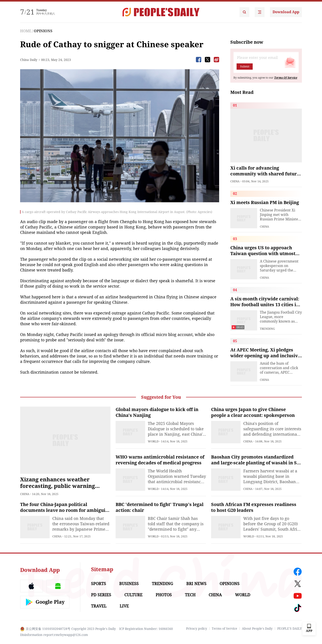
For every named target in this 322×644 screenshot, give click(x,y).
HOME (26, 31)
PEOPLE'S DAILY (290, 629)
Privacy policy (197, 629)
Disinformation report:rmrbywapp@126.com (54, 635)
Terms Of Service (286, 78)
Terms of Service (225, 629)
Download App (286, 12)
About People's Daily (257, 629)
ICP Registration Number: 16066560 (146, 629)
